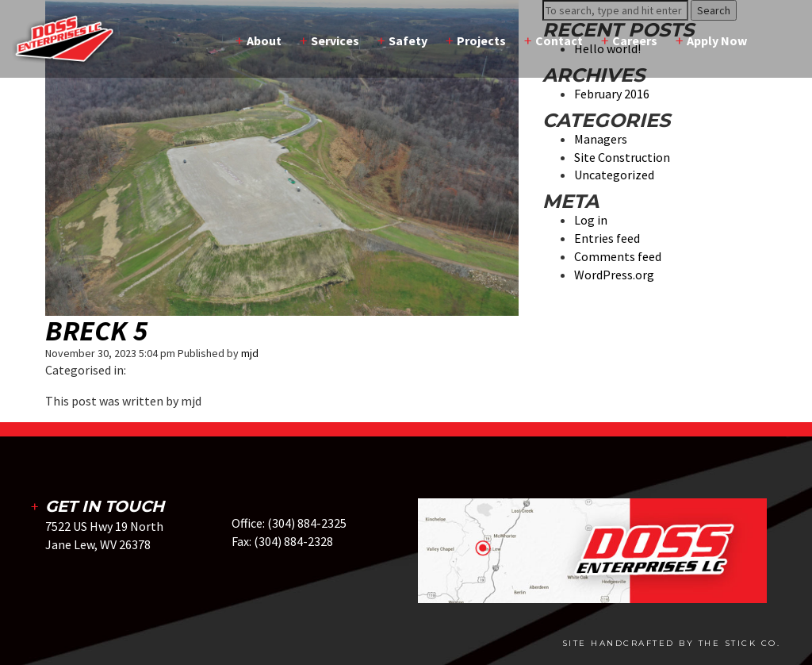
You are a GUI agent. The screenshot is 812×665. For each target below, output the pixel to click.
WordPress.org (614, 275)
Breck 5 (96, 331)
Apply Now (717, 40)
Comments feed (618, 256)
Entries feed (607, 238)
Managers (601, 139)
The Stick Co (738, 643)
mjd (250, 353)
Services (335, 40)
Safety (408, 40)
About (264, 40)
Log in (591, 220)
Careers (635, 40)
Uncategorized (614, 175)
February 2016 (612, 94)
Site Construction (622, 157)
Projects (481, 40)
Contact (559, 40)
